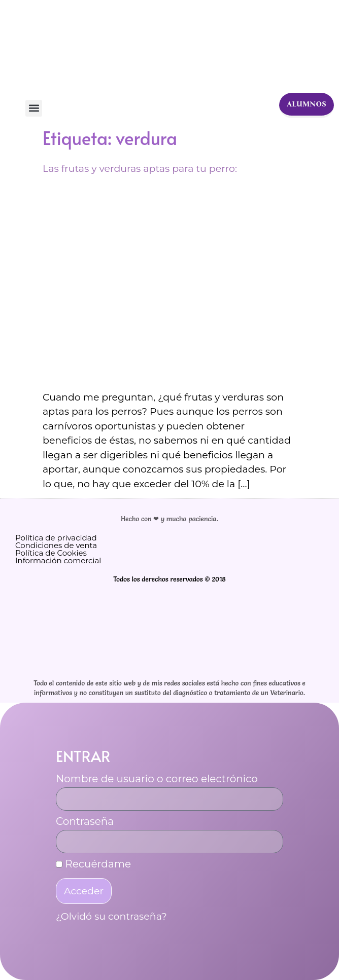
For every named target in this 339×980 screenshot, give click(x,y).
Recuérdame (93, 864)
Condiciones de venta (56, 545)
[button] (34, 108)
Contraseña (85, 822)
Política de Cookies (51, 553)
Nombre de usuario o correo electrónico (157, 779)
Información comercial (58, 560)
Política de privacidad (56, 538)
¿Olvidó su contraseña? (111, 916)
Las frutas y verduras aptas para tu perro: (140, 169)
